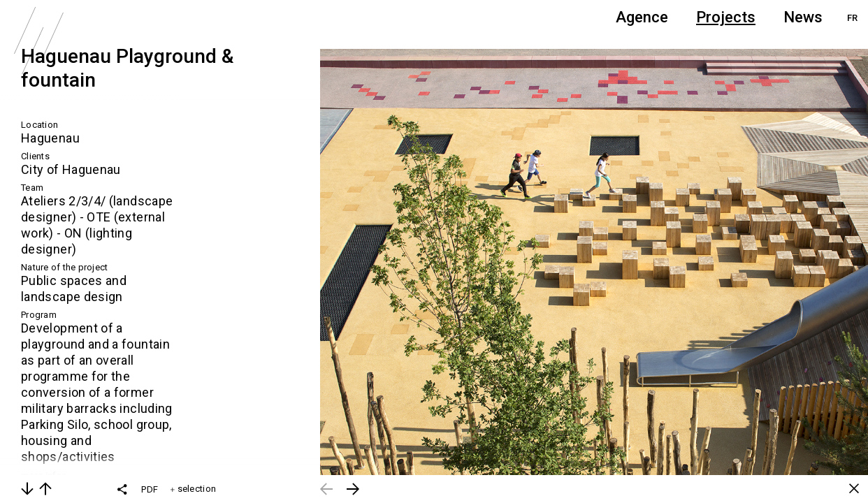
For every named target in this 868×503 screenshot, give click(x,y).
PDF (150, 489)
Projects (726, 17)
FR (852, 18)
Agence (642, 17)
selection (193, 489)
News (803, 17)
